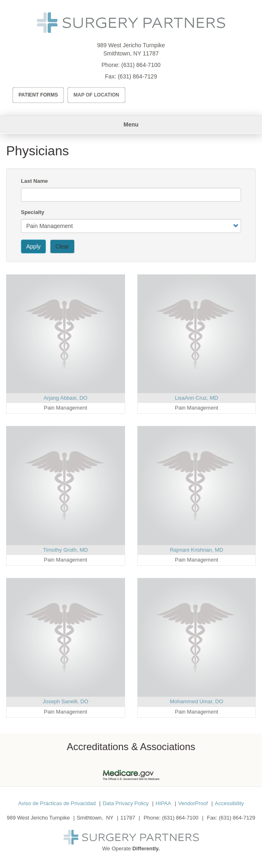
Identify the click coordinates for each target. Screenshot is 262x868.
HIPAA (163, 803)
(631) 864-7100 (141, 65)
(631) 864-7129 (137, 76)
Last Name (34, 181)
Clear (62, 246)
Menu (131, 124)
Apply (33, 246)
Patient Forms (38, 95)
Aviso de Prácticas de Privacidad (57, 803)
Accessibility (229, 803)
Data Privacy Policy (125, 803)
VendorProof (193, 803)
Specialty (33, 212)
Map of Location (96, 95)
